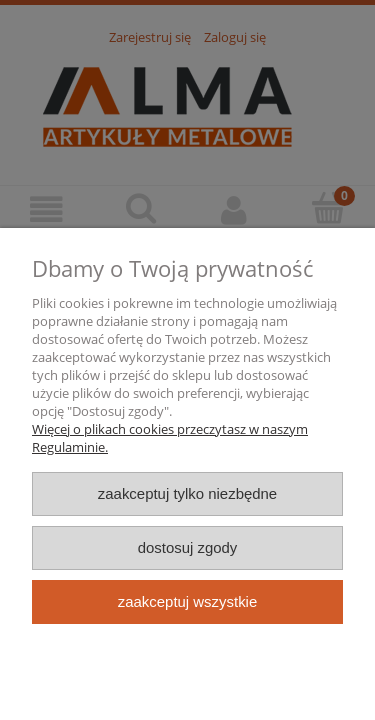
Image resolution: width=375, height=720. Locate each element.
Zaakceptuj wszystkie (187, 601)
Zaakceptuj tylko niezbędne (187, 493)
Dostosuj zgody (188, 547)
